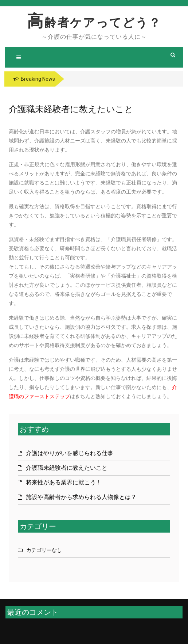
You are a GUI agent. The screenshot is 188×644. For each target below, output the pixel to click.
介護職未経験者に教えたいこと (67, 468)
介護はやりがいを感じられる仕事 (70, 453)
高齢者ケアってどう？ (94, 23)
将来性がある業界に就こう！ (64, 482)
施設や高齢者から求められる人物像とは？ (81, 497)
